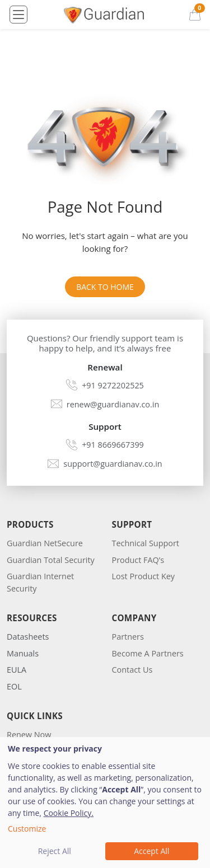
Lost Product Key (144, 576)
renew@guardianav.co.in (113, 404)
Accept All (151, 851)
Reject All (55, 851)
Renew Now (29, 735)
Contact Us (132, 670)
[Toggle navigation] (18, 15)
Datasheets (28, 637)
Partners (128, 637)
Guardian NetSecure (45, 543)
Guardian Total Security (51, 560)
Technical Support (146, 543)
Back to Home (105, 287)
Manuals (23, 653)
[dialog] (105, 803)
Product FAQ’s (138, 560)
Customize (27, 829)
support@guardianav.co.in (113, 464)
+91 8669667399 (113, 445)
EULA (17, 670)
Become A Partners (148, 653)
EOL (14, 686)
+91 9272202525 (113, 385)
